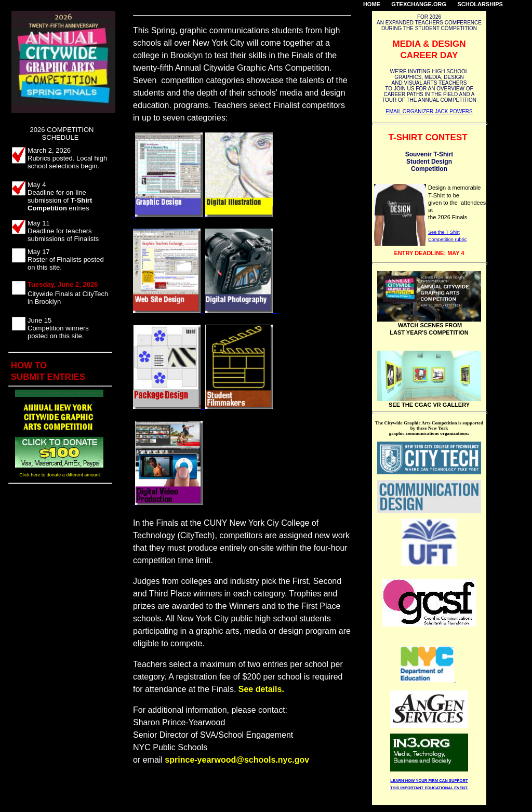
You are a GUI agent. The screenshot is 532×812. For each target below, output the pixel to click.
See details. (261, 689)
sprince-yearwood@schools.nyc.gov (237, 760)
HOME (372, 4)
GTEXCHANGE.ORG (419, 4)
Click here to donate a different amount (60, 475)
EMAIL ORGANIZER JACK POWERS (429, 111)
